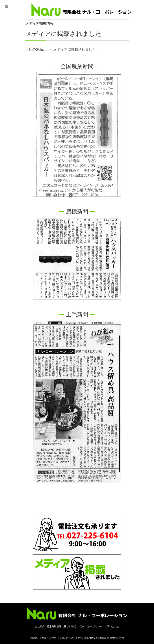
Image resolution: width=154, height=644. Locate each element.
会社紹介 (40, 626)
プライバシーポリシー (90, 626)
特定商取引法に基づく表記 (61, 626)
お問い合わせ (112, 626)
